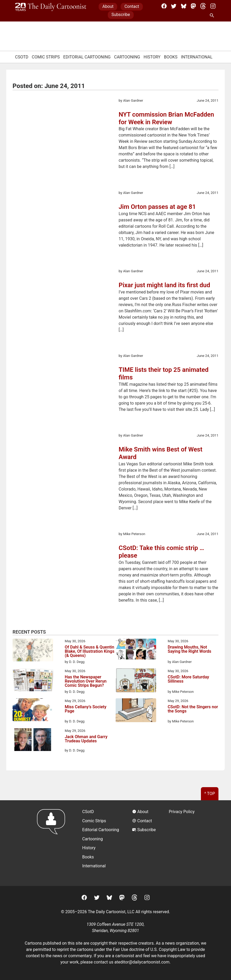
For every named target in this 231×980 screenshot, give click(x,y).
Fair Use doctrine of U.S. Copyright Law (149, 949)
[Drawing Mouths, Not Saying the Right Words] (136, 650)
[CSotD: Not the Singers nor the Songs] (136, 711)
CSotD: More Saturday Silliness (188, 679)
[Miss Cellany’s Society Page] (33, 711)
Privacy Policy (182, 812)
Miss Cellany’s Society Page (85, 709)
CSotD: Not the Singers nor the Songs (193, 709)
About (108, 6)
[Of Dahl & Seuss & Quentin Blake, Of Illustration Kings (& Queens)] (33, 651)
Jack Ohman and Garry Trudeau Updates (86, 739)
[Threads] (203, 6)
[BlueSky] (184, 6)
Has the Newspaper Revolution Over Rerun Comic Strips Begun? (86, 681)
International (197, 57)
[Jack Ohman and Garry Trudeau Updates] (33, 741)
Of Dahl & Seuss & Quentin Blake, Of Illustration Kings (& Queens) (89, 651)
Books (171, 57)
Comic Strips (46, 57)
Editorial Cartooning (87, 57)
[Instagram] (213, 6)
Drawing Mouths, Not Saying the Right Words (190, 649)
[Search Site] (213, 16)
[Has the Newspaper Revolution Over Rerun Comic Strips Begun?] (33, 681)
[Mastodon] (193, 6)
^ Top (210, 794)
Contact (132, 6)
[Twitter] (174, 6)
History (152, 57)
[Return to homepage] (53, 843)
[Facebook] (164, 6)
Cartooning (127, 57)
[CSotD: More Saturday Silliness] (136, 681)
